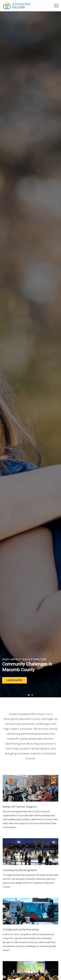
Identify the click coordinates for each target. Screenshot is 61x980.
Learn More (14, 680)
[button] (29, 695)
